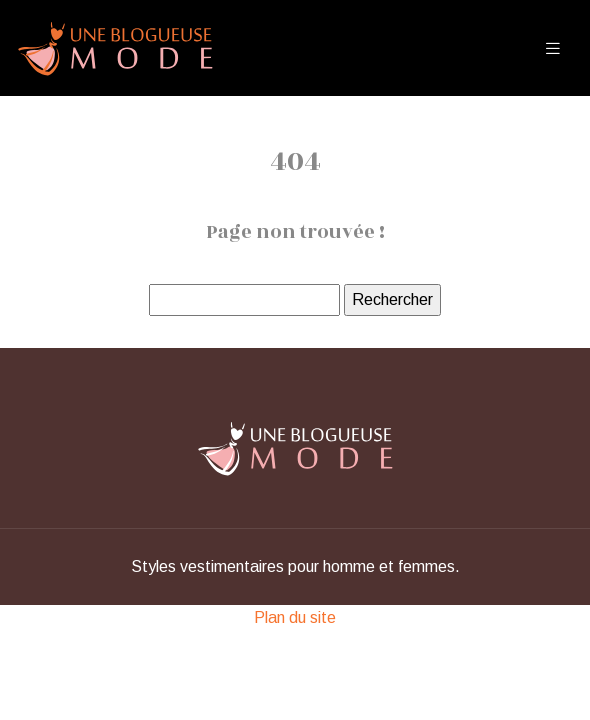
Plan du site (295, 617)
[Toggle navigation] (553, 48)
